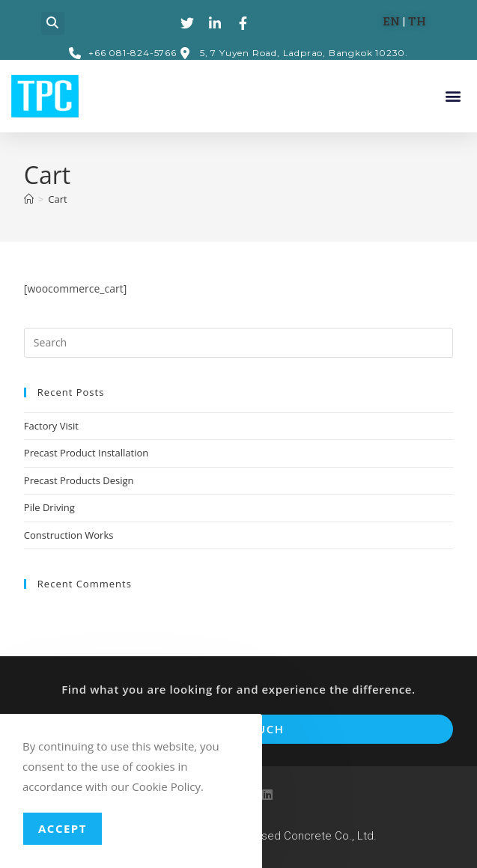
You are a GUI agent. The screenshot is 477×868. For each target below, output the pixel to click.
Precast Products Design (79, 480)
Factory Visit (51, 426)
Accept (63, 828)
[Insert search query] (238, 343)
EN (390, 21)
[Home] (29, 199)
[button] (53, 24)
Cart (57, 199)
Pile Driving (49, 507)
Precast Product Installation (86, 453)
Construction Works (69, 535)
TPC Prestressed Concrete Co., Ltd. (285, 836)
